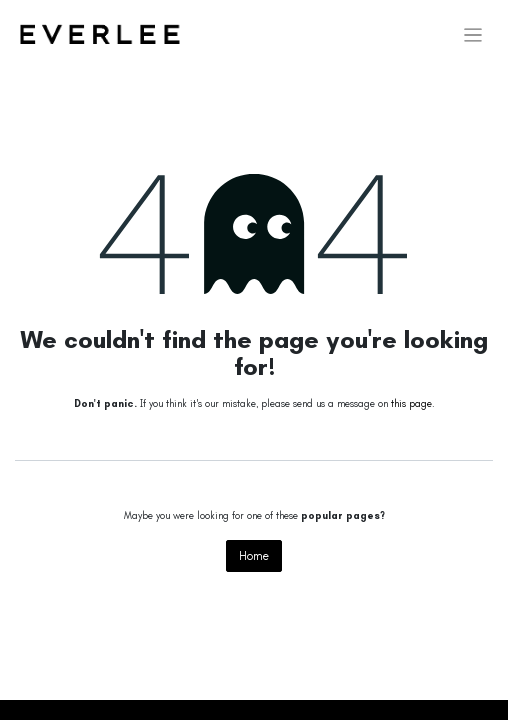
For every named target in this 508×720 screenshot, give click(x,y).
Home (254, 556)
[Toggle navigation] (473, 35)
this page (411, 404)
